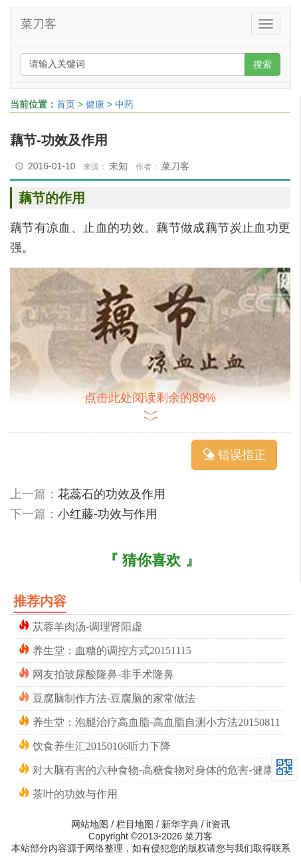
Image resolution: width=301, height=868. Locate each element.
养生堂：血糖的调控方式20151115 (112, 649)
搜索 (262, 64)
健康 (95, 104)
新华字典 (180, 824)
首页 (66, 104)
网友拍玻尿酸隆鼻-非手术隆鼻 (103, 673)
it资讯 (218, 824)
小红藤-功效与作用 (108, 514)
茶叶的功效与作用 (75, 793)
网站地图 (90, 824)
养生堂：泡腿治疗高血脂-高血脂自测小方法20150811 (156, 721)
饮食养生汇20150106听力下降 (102, 745)
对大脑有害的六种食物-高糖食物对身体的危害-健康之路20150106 (158, 769)
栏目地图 (135, 824)
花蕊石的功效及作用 (112, 494)
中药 (124, 104)
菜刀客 (39, 24)
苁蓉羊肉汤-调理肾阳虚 (87, 625)
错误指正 (234, 455)
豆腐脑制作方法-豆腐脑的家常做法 (114, 697)
